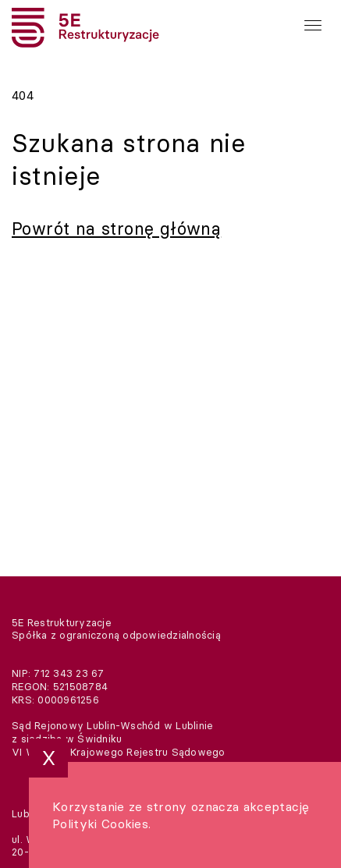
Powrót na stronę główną (116, 229)
